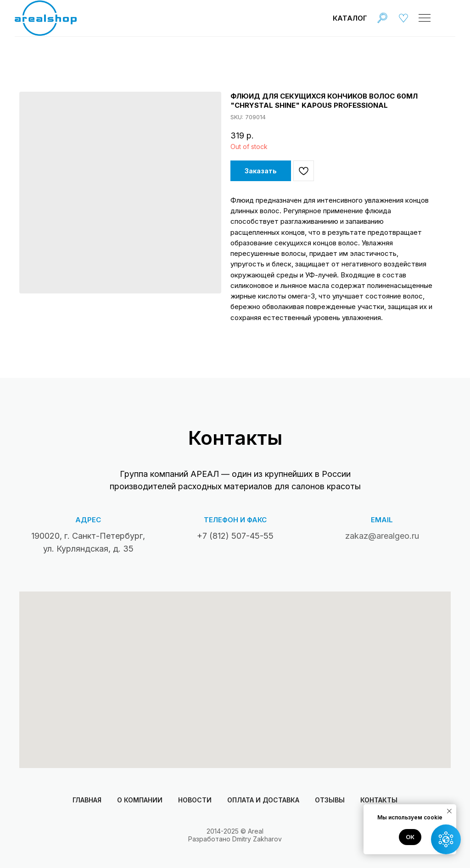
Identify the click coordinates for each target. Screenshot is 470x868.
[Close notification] (449, 811)
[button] (446, 839)
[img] (382, 18)
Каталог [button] (350, 18)
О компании (140, 800)
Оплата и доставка (263, 800)
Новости (195, 800)
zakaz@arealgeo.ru (382, 536)
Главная (87, 800)
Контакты (379, 800)
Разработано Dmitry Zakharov (235, 839)
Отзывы (330, 800)
